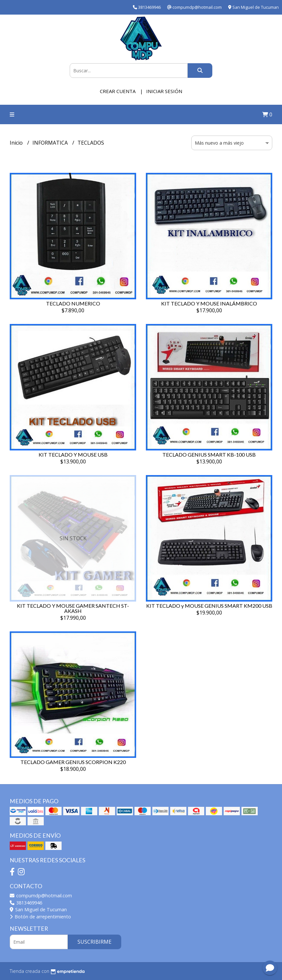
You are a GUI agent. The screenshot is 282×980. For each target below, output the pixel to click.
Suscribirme (94, 942)
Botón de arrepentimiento (40, 917)
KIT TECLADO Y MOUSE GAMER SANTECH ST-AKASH (73, 608)
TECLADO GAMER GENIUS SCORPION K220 (73, 762)
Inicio (17, 143)
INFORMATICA (51, 143)
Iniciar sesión (164, 91)
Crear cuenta (118, 91)
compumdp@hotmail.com (41, 896)
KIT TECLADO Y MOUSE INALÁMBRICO (209, 303)
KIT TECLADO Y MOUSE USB (73, 454)
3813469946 (26, 903)
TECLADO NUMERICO (73, 303)
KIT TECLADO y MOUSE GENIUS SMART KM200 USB (209, 606)
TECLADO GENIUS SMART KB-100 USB (209, 454)
